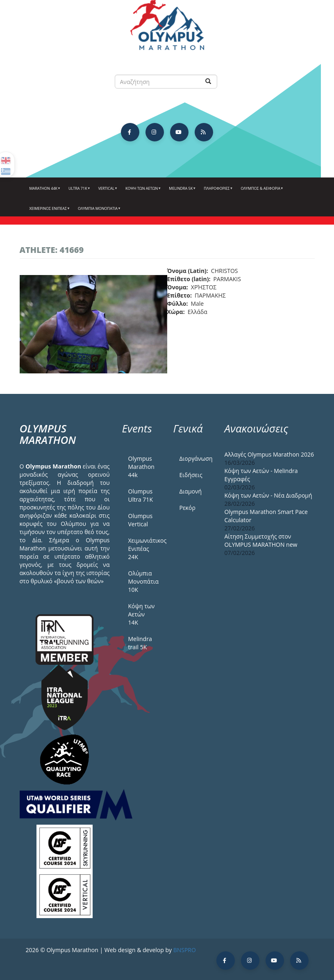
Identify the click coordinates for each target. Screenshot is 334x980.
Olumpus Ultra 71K (141, 495)
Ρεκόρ (187, 508)
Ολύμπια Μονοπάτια (98, 211)
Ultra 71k (78, 191)
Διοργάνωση (196, 458)
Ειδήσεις (191, 475)
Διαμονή (191, 491)
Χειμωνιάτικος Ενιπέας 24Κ (145, 549)
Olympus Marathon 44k (141, 467)
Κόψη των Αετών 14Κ (142, 614)
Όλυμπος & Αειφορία (261, 191)
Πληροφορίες (217, 191)
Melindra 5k (181, 191)
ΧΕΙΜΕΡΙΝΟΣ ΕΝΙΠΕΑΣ (49, 211)
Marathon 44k (44, 191)
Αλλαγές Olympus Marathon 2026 (269, 454)
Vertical (107, 191)
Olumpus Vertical (141, 520)
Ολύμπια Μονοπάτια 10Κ (144, 581)
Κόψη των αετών (142, 191)
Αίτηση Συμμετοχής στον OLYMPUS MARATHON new (261, 540)
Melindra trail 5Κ (140, 643)
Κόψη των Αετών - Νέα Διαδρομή (268, 495)
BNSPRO (185, 950)
